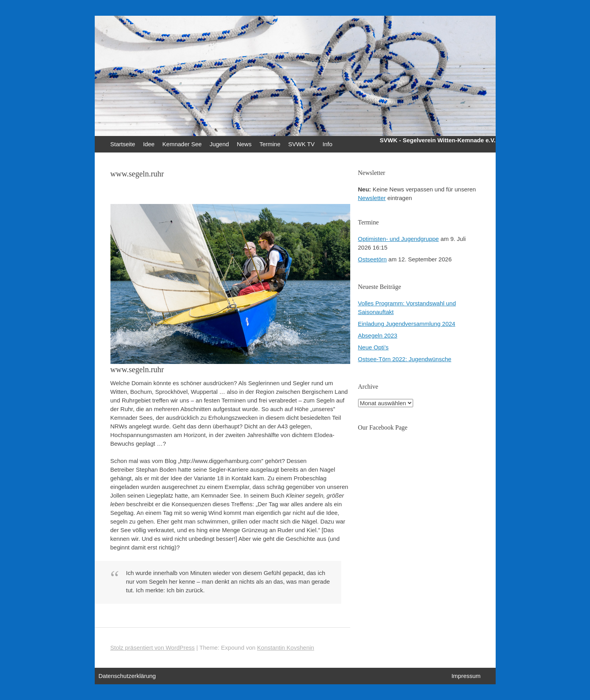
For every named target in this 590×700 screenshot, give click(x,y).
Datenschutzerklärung (127, 676)
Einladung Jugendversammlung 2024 (407, 324)
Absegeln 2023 (378, 335)
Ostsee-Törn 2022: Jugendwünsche (405, 359)
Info (328, 144)
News (244, 144)
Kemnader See (182, 144)
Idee (149, 144)
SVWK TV (301, 144)
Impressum (466, 676)
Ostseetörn (372, 259)
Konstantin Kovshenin (286, 648)
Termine (270, 144)
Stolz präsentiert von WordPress (153, 648)
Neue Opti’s (373, 347)
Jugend (219, 144)
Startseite (123, 144)
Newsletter (372, 198)
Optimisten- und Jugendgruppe (399, 239)
